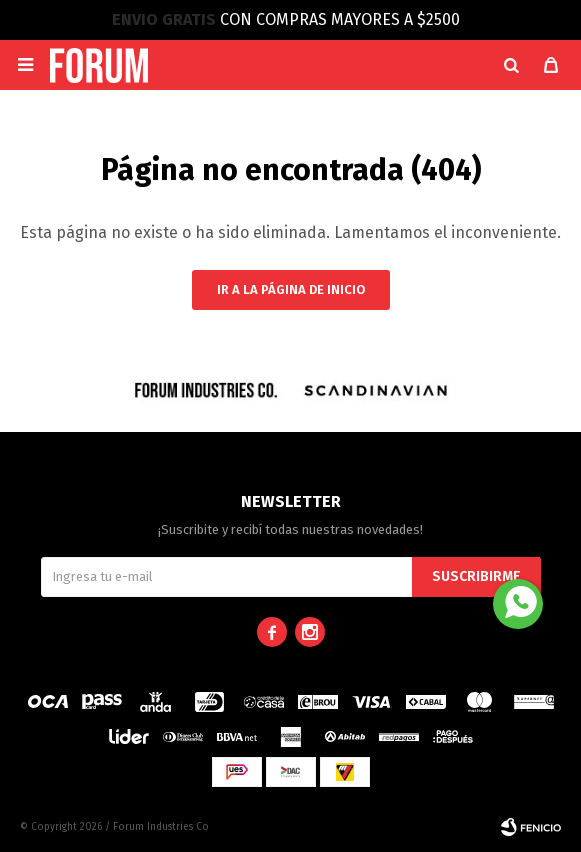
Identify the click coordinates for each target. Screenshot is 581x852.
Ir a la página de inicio (291, 289)
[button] (511, 65)
